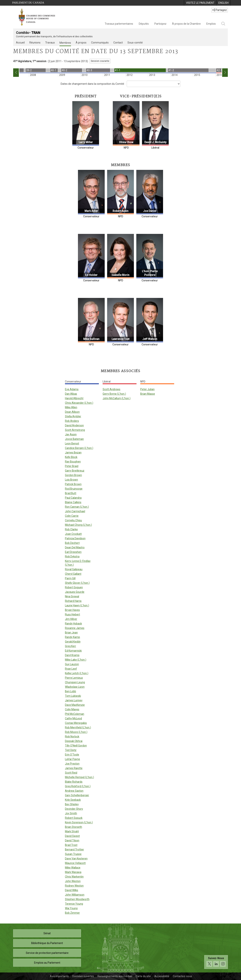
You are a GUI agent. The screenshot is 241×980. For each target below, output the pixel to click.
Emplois (211, 24)
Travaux (50, 43)
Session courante (100, 61)
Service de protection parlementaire (47, 953)
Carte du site (143, 976)
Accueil (20, 43)
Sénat (47, 933)
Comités (22, 33)
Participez (160, 24)
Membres (65, 43)
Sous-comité (135, 43)
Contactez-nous (182, 976)
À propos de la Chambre (186, 24)
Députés (144, 24)
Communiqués (100, 43)
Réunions (35, 43)
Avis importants (59, 976)
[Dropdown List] (154, 84)
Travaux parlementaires (119, 24)
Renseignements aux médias (115, 976)
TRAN (36, 33)
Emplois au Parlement (47, 963)
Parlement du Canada (28, 3)
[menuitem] (200, 3)
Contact (118, 43)
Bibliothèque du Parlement (47, 943)
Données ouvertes (83, 976)
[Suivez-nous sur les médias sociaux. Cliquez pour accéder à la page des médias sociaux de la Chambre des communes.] (216, 962)
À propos (81, 43)
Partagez (220, 10)
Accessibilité (162, 976)
